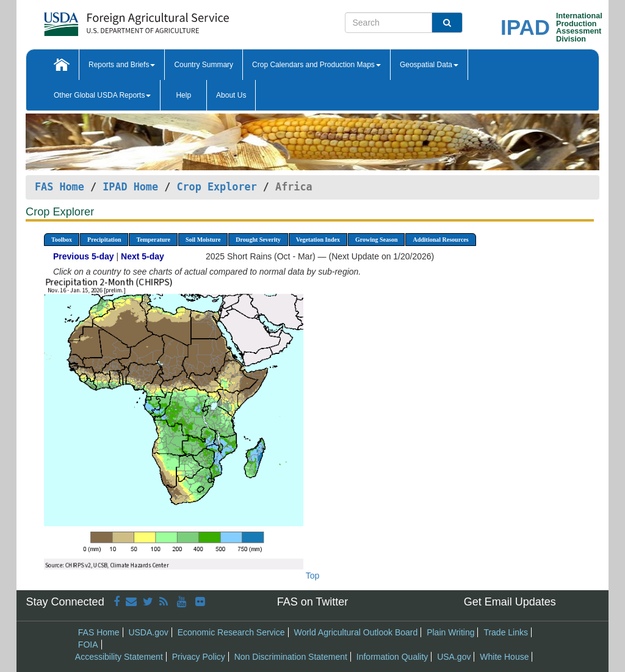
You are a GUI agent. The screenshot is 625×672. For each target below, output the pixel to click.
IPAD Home (130, 187)
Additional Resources (440, 240)
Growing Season (377, 240)
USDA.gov (148, 632)
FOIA (88, 645)
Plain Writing (450, 632)
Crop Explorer (216, 187)
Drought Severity (258, 240)
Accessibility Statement (119, 657)
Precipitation (104, 240)
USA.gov (454, 657)
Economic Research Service (231, 632)
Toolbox (62, 240)
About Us (231, 95)
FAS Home (60, 187)
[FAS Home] (106, 20)
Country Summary (204, 65)
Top (313, 576)
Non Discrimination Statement (291, 657)
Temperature (153, 240)
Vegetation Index (318, 240)
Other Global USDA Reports (102, 95)
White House (504, 657)
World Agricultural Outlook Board (356, 632)
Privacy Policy (199, 657)
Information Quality (392, 657)
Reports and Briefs (122, 65)
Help (183, 95)
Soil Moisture (203, 240)
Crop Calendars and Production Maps (316, 65)
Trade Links (506, 632)
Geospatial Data (429, 65)
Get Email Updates (510, 602)
